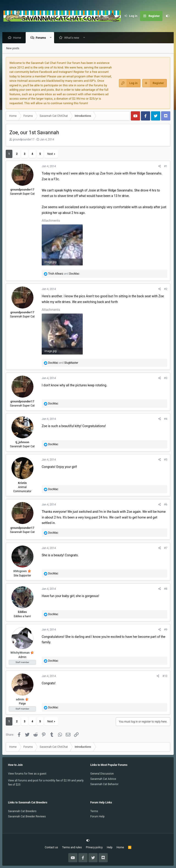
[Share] (160, 167)
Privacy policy (94, 847)
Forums (42, 38)
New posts (13, 49)
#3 (166, 378)
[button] (52, 38)
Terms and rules (72, 847)
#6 (166, 505)
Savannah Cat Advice (103, 779)
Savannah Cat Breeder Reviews (27, 816)
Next (50, 154)
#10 (165, 676)
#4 (166, 419)
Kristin (22, 483)
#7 (166, 548)
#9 (166, 630)
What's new (73, 38)
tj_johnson (22, 442)
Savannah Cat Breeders (22, 811)
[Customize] (168, 16)
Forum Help (97, 816)
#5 (166, 460)
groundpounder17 (23, 140)
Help (110, 847)
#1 (166, 167)
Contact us (51, 847)
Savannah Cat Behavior (104, 784)
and (64, 274)
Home (18, 38)
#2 (166, 289)
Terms (94, 811)
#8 (166, 589)
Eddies (22, 612)
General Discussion (102, 774)
